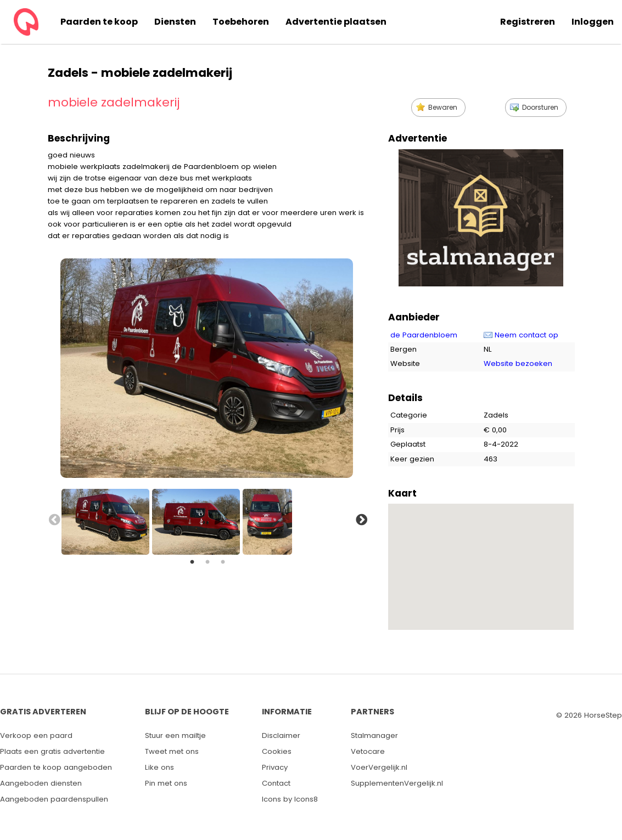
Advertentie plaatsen (336, 22)
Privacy (275, 767)
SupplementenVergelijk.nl (397, 783)
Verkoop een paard (36, 735)
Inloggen (593, 22)
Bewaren (443, 107)
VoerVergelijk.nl (379, 767)
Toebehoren (241, 22)
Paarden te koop (99, 22)
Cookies (277, 751)
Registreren (528, 22)
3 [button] (223, 562)
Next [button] (361, 519)
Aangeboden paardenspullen (54, 799)
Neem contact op (526, 335)
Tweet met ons (172, 751)
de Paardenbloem (424, 335)
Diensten (175, 22)
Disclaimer (281, 735)
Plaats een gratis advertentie (52, 751)
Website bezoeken (518, 363)
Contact (276, 783)
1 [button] (192, 562)
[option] (107, 519)
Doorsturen (540, 107)
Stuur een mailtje (175, 735)
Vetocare (368, 751)
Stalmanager (374, 735)
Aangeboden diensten (41, 783)
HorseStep (603, 715)
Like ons (159, 767)
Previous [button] (53, 519)
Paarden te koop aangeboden (56, 767)
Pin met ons (166, 783)
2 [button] (208, 562)
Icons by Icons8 (290, 799)
